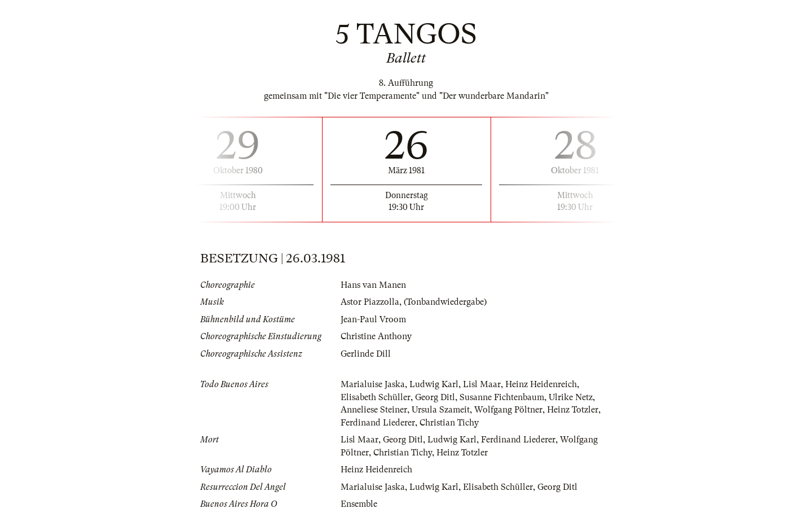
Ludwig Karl (434, 384)
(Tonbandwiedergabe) (445, 302)
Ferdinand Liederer (378, 423)
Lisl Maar (482, 384)
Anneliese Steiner (374, 410)
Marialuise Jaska (373, 384)
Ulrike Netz (571, 397)
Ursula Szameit (441, 410)
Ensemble (359, 504)
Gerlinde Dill (366, 354)
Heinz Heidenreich (541, 384)
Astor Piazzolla (370, 302)
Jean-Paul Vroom (373, 319)
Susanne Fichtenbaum (502, 397)
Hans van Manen (373, 285)
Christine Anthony (376, 336)
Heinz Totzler (573, 410)
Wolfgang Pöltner (508, 410)
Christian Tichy (449, 423)
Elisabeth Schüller (376, 397)
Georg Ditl (435, 397)
